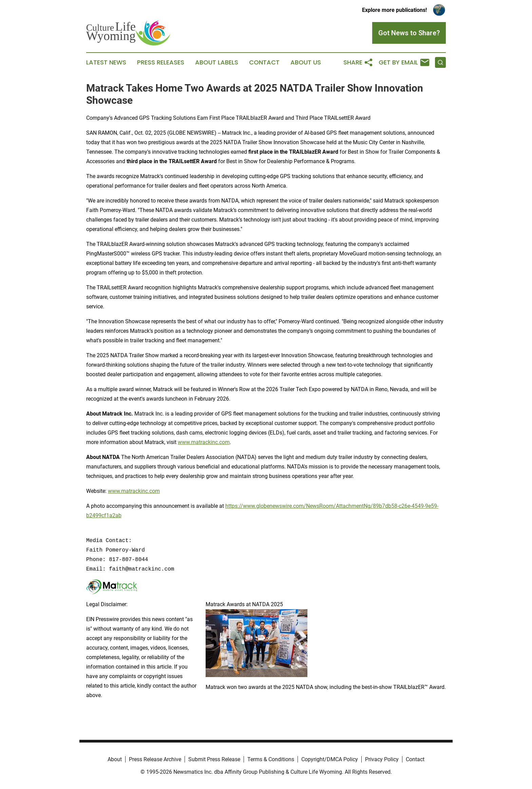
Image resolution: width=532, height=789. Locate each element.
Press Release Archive (155, 759)
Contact (264, 62)
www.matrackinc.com (204, 442)
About (115, 759)
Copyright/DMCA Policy (330, 759)
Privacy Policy (382, 759)
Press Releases (161, 62)
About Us (306, 62)
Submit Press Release (214, 759)
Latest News (106, 62)
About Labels (217, 62)
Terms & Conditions (271, 759)
